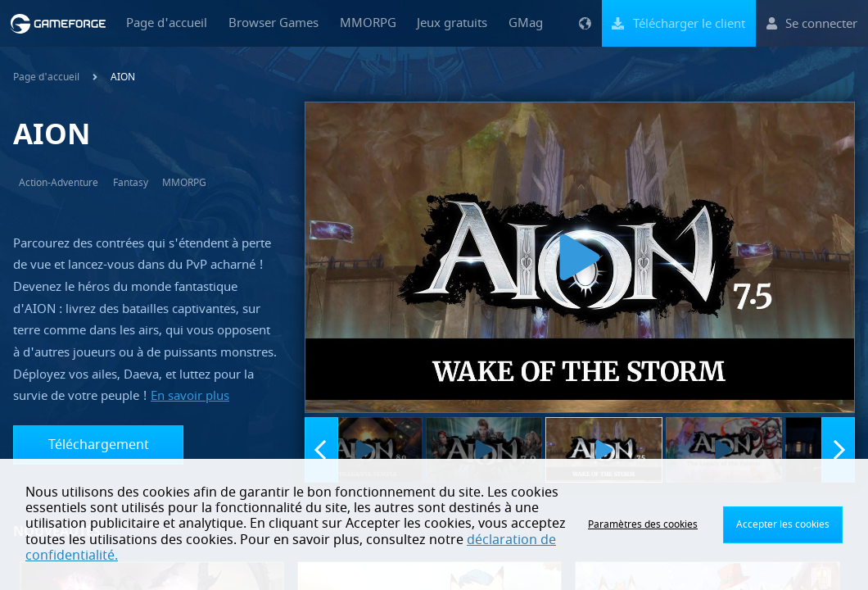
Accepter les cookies (783, 524)
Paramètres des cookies (643, 524)
